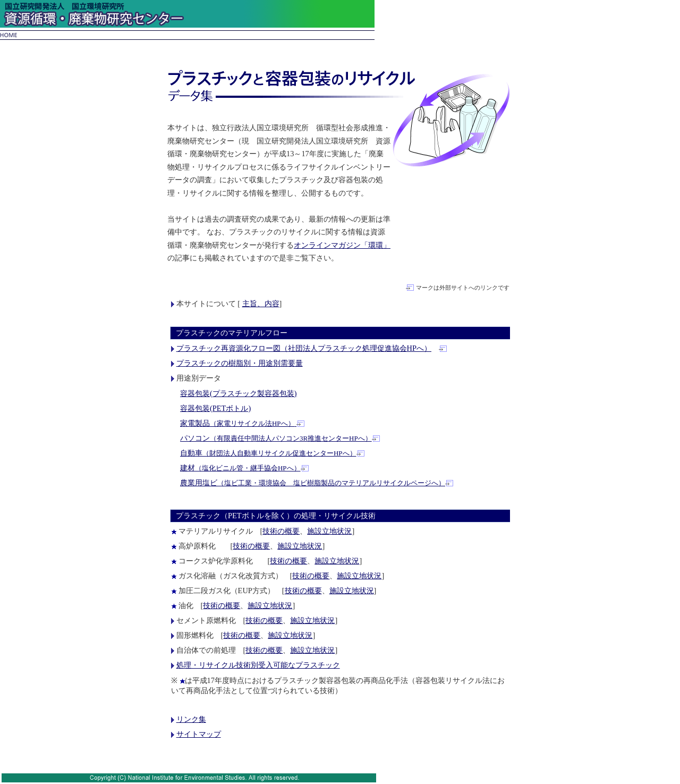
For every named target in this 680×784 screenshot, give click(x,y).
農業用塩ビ (313, 483)
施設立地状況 (329, 531)
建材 (240, 468)
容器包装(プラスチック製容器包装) (239, 393)
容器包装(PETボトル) (215, 408)
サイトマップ (199, 734)
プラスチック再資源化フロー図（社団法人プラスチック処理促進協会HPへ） (304, 348)
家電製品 (238, 423)
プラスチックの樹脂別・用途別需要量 (240, 363)
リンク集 (191, 719)
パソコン (276, 438)
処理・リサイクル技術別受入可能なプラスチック (258, 665)
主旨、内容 (261, 304)
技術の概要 (281, 531)
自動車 (268, 453)
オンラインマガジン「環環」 (342, 245)
